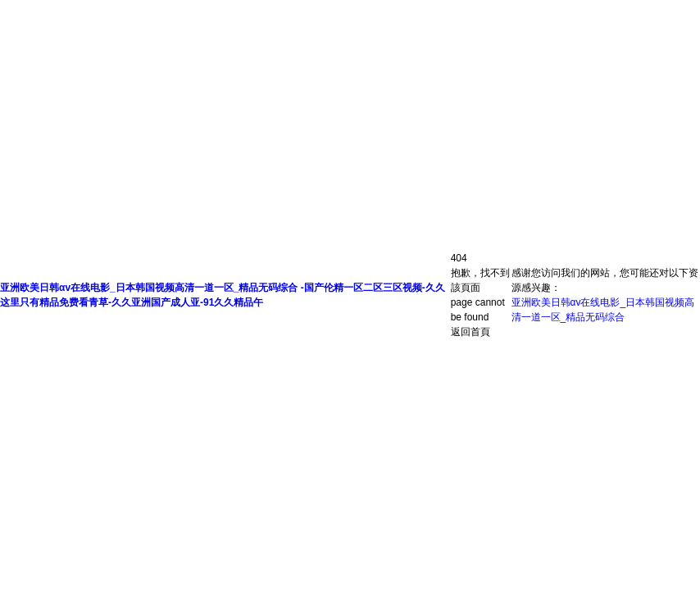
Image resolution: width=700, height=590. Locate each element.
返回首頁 (470, 332)
